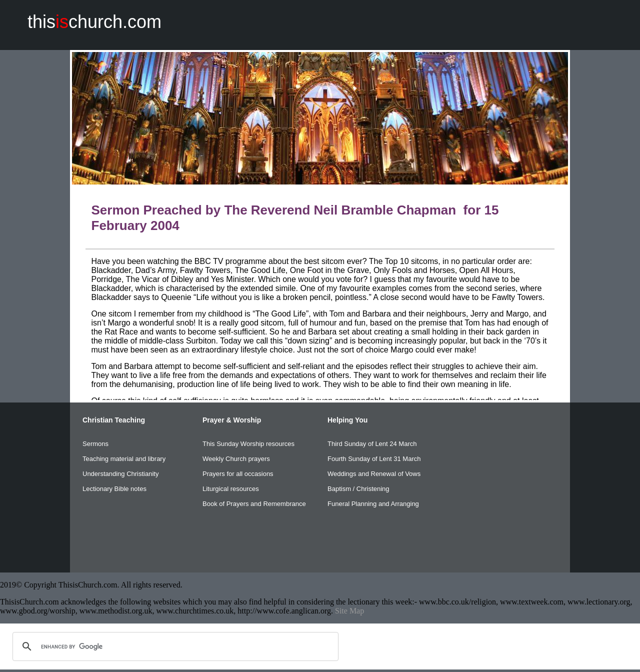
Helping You (347, 420)
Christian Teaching (114, 420)
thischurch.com (94, 22)
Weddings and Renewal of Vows (374, 474)
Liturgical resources (231, 489)
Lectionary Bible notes (114, 489)
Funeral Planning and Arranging (373, 504)
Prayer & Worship (232, 420)
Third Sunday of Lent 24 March (372, 444)
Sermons (95, 444)
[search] (174, 646)
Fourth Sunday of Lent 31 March (374, 459)
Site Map (349, 611)
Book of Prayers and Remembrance (254, 504)
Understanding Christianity (120, 474)
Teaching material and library (124, 459)
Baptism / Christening (358, 489)
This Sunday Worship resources (248, 444)
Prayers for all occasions (238, 474)
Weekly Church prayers (236, 459)
